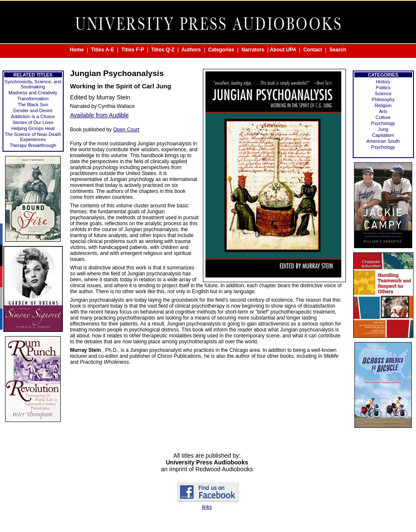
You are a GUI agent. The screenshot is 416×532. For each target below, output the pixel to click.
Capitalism (383, 135)
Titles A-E (103, 50)
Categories (221, 50)
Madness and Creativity (33, 93)
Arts (383, 111)
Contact (313, 50)
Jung (383, 129)
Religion (383, 105)
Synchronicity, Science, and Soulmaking (33, 84)
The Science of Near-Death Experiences (33, 137)
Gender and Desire (33, 110)
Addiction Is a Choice (33, 116)
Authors (191, 50)
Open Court (126, 130)
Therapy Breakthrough (33, 145)
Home (77, 50)
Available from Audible (99, 115)
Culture (383, 117)
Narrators (253, 50)
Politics (383, 88)
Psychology (383, 123)
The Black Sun (33, 105)
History (383, 82)
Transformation (33, 99)
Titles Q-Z (163, 50)
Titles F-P (133, 50)
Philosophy (383, 99)
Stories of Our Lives (33, 122)
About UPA (283, 50)
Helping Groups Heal (33, 128)
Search (338, 50)
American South (383, 141)
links (207, 507)
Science (383, 93)
